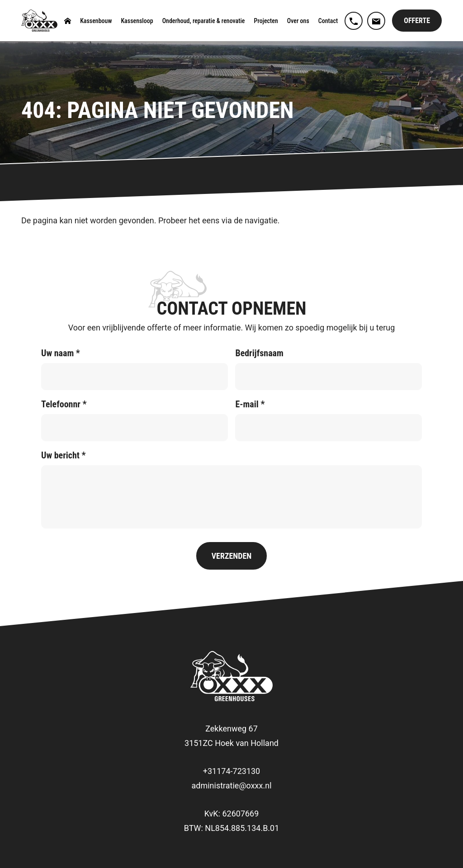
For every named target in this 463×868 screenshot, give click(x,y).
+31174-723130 (231, 771)
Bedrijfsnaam (259, 353)
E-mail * (250, 404)
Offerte (417, 21)
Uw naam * (61, 353)
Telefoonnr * (64, 404)
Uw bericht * (64, 455)
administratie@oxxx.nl (231, 785)
